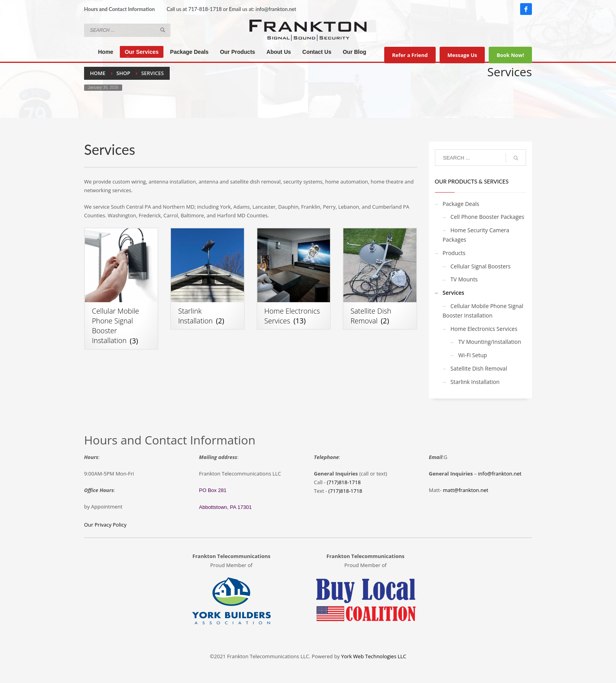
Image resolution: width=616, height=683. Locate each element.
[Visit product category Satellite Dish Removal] (380, 279)
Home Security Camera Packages (476, 235)
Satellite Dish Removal (479, 368)
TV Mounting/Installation (490, 342)
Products (454, 253)
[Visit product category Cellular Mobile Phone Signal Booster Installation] (121, 288)
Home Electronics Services (484, 329)
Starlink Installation (475, 382)
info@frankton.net (276, 9)
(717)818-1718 (344, 482)
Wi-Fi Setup (473, 355)
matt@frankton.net (466, 490)
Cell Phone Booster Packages (488, 217)
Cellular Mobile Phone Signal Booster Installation (483, 311)
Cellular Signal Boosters (481, 266)
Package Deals (461, 204)
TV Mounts (464, 279)
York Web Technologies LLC (374, 656)
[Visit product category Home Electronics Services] (294, 279)
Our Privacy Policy (105, 525)
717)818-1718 (346, 491)
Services (454, 293)
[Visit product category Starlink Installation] (207, 279)
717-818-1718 (205, 9)
